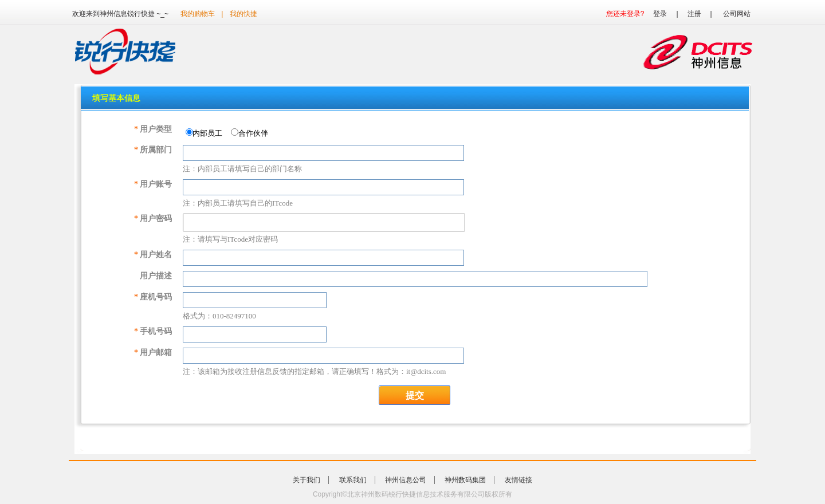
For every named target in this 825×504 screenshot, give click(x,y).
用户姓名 (153, 255)
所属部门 (153, 150)
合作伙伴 (252, 133)
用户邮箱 (153, 353)
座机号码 (153, 297)
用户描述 (156, 276)
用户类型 (153, 129)
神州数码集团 (465, 480)
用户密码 (153, 218)
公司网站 (737, 14)
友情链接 (518, 480)
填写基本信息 (116, 98)
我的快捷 (243, 14)
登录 (660, 14)
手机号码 (153, 331)
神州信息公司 (406, 480)
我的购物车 (198, 14)
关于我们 (307, 480)
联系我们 (353, 480)
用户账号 (153, 184)
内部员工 (207, 133)
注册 (694, 14)
